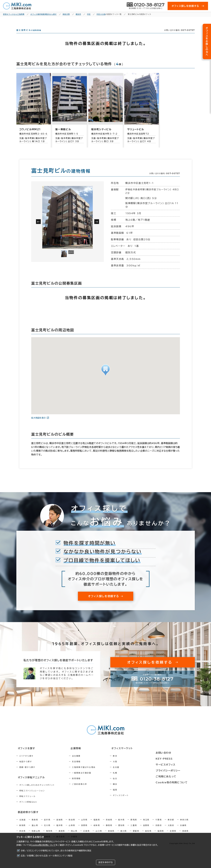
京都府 (159, 830)
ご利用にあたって (174, 776)
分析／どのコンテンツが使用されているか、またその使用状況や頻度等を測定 (56, 851)
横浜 (128, 789)
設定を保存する (106, 862)
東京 (128, 761)
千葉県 (159, 824)
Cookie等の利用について (43, 845)
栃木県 (121, 824)
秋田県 (72, 824)
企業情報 (80, 754)
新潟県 (23, 830)
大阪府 (171, 830)
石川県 (47, 830)
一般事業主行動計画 (88, 778)
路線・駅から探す (27, 772)
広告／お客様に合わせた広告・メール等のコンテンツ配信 (47, 856)
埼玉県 (146, 824)
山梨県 (72, 830)
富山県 (35, 830)
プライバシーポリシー (176, 770)
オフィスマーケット (133, 754)
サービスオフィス (173, 765)
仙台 (128, 784)
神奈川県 (184, 824)
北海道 (23, 824)
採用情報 (83, 784)
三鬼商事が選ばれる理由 (90, 772)
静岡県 (109, 830)
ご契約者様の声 (86, 789)
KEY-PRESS (172, 759)
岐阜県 (97, 830)
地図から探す (26, 767)
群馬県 (134, 824)
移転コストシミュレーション (32, 795)
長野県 (84, 830)
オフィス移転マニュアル (29, 782)
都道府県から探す (26, 817)
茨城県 (109, 824)
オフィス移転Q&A (28, 807)
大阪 (128, 767)
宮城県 (60, 824)
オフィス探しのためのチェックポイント (37, 790)
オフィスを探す (25, 754)
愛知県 (121, 830)
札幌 (128, 778)
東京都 (171, 824)
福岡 (128, 795)
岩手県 (47, 824)
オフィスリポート (133, 801)
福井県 (60, 830)
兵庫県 (183, 830)
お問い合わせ (171, 754)
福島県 (97, 824)
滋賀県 (146, 830)
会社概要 (83, 761)
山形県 (84, 824)
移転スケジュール (28, 801)
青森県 (35, 824)
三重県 (134, 830)
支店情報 (83, 767)
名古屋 (129, 772)
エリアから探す (26, 761)
